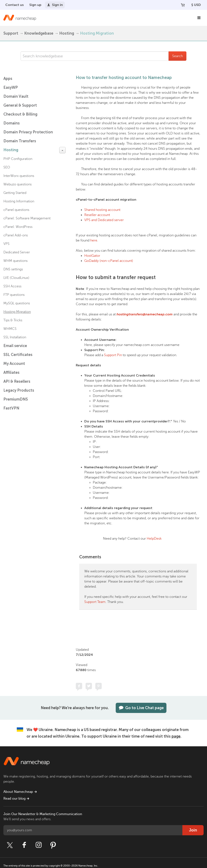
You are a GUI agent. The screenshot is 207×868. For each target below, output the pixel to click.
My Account (14, 364)
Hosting (67, 33)
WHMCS (10, 329)
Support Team (95, 602)
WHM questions (15, 261)
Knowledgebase (39, 33)
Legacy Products (19, 390)
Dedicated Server (17, 252)
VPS (6, 244)
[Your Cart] (183, 5)
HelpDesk (154, 539)
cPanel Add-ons (16, 235)
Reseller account (97, 215)
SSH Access (12, 286)
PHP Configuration (18, 159)
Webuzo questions (18, 184)
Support (11, 33)
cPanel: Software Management (27, 218)
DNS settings (13, 269)
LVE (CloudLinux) (16, 278)
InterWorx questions (19, 176)
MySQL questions (17, 303)
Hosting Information (19, 201)
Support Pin (113, 355)
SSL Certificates (18, 355)
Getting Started (15, 193)
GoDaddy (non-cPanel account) (109, 261)
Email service (15, 346)
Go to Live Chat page (141, 708)
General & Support (20, 105)
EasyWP (11, 88)
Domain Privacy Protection (28, 132)
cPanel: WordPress (18, 227)
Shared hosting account (102, 210)
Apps (8, 79)
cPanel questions (16, 210)
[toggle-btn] (62, 150)
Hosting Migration (97, 33)
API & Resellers (17, 381)
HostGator (92, 256)
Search (177, 56)
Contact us (15, 5)
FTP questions (14, 295)
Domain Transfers (20, 141)
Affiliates (11, 373)
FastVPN (11, 408)
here (94, 240)
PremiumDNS (16, 399)
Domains (12, 123)
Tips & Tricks (13, 320)
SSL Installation (15, 337)
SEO (7, 167)
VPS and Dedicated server (104, 220)
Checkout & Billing (20, 114)
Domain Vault (16, 96)
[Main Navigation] (199, 18)
